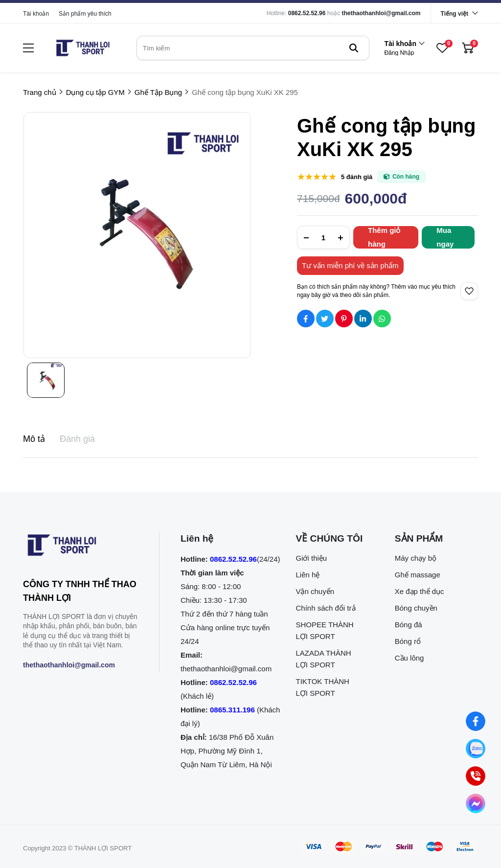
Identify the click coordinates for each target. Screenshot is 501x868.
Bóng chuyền (416, 608)
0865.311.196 (232, 710)
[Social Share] (306, 319)
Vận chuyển (315, 591)
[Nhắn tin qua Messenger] (476, 803)
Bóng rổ (408, 641)
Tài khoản (36, 14)
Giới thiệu (311, 558)
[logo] (83, 48)
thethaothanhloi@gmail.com (381, 13)
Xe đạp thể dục (420, 591)
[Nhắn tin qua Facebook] (476, 721)
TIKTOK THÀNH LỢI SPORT (322, 687)
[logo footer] (80, 547)
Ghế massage (418, 575)
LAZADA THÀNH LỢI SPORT (323, 659)
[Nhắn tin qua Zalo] (476, 749)
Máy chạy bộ (416, 558)
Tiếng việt (455, 14)
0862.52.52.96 (307, 13)
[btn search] (354, 48)
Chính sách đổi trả (325, 608)
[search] (253, 48)
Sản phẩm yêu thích (85, 14)
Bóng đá (409, 625)
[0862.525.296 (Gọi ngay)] (476, 776)
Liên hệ (307, 575)
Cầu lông (410, 658)
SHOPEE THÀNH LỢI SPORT (324, 630)
